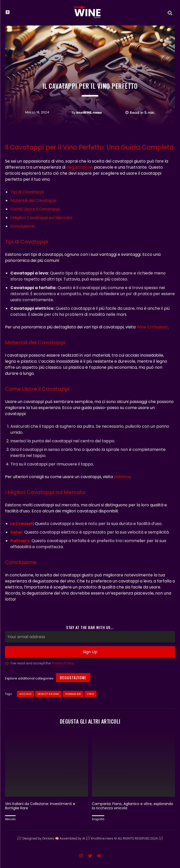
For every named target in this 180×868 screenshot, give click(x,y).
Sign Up (90, 652)
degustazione (80, 167)
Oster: (17, 532)
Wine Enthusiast (152, 327)
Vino (90, 694)
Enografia (98, 819)
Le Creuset (22, 524)
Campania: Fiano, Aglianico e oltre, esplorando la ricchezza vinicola (133, 806)
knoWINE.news (89, 113)
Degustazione (73, 678)
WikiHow (122, 477)
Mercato (10, 819)
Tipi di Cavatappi (27, 192)
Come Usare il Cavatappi (35, 209)
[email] (90, 637)
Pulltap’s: (20, 541)
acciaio (25, 694)
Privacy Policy (63, 663)
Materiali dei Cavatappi (33, 200)
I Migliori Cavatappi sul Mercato (41, 218)
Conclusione (22, 226)
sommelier (73, 694)
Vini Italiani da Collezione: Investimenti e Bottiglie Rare (40, 806)
